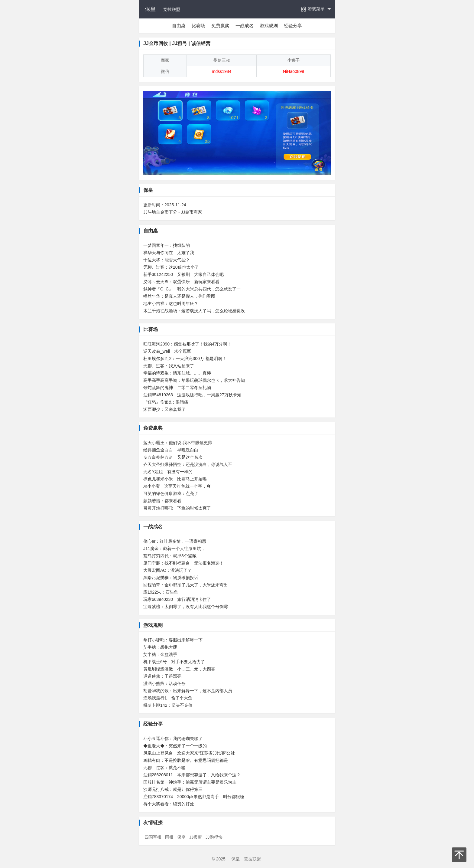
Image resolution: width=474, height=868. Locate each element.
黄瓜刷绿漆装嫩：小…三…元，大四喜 (179, 669)
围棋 (169, 837)
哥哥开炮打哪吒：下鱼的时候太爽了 (177, 508)
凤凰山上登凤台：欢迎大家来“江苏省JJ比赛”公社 (189, 753)
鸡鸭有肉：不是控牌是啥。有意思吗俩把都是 (186, 760)
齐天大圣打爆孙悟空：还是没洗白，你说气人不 (188, 464)
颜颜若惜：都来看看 (162, 501)
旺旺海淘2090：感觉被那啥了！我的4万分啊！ (187, 344)
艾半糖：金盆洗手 (160, 654)
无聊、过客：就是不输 (164, 768)
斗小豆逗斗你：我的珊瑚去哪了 (173, 739)
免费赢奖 (220, 26)
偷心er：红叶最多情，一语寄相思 (175, 541)
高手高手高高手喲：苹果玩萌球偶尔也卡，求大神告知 (194, 380)
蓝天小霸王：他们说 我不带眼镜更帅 (178, 443)
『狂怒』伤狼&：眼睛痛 (166, 402)
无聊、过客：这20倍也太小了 (171, 267)
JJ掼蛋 (196, 837)
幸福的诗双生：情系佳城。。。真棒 (177, 373)
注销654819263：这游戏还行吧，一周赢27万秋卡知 (192, 395)
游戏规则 (269, 26)
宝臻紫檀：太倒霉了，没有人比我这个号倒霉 (186, 607)
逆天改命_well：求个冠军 (167, 351)
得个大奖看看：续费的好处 (169, 804)
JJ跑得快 (214, 837)
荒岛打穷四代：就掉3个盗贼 (170, 556)
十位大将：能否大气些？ (167, 260)
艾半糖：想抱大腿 (160, 647)
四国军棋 (153, 837)
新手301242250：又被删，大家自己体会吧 (183, 274)
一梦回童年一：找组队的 (167, 245)
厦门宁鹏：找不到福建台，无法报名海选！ (183, 563)
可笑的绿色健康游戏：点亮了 (171, 493)
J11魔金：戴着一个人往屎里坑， (174, 549)
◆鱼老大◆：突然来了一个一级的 (175, 746)
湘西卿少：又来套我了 (164, 409)
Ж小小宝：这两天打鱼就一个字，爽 (177, 486)
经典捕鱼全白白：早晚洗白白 (171, 450)
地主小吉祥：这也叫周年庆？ (171, 303)
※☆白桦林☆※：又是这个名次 (173, 457)
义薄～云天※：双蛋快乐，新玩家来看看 (181, 282)
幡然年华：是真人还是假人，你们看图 (179, 296)
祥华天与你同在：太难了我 (169, 253)
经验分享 (293, 26)
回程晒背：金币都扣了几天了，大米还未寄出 (186, 585)
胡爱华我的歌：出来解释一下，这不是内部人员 (188, 691)
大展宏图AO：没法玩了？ (167, 570)
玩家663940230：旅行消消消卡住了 (177, 599)
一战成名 (245, 26)
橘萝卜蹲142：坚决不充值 (168, 705)
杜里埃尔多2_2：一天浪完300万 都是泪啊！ (185, 359)
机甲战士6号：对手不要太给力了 (174, 662)
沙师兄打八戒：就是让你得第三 (173, 789)
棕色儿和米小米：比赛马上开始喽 (175, 479)
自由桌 (179, 26)
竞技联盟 (252, 859)
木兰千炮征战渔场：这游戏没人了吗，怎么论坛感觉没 (194, 311)
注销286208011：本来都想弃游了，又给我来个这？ (192, 775)
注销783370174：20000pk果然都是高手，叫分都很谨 (194, 797)
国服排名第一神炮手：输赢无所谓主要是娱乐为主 (190, 782)
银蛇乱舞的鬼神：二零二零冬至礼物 (177, 388)
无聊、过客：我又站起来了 (169, 366)
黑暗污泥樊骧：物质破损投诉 (171, 578)
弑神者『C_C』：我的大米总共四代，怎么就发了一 (192, 289)
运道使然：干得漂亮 (162, 676)
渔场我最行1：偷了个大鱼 (168, 698)
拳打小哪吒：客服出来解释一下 (173, 640)
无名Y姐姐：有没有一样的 (168, 472)
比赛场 (198, 26)
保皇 (150, 9)
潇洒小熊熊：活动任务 (164, 683)
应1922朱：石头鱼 (161, 592)
